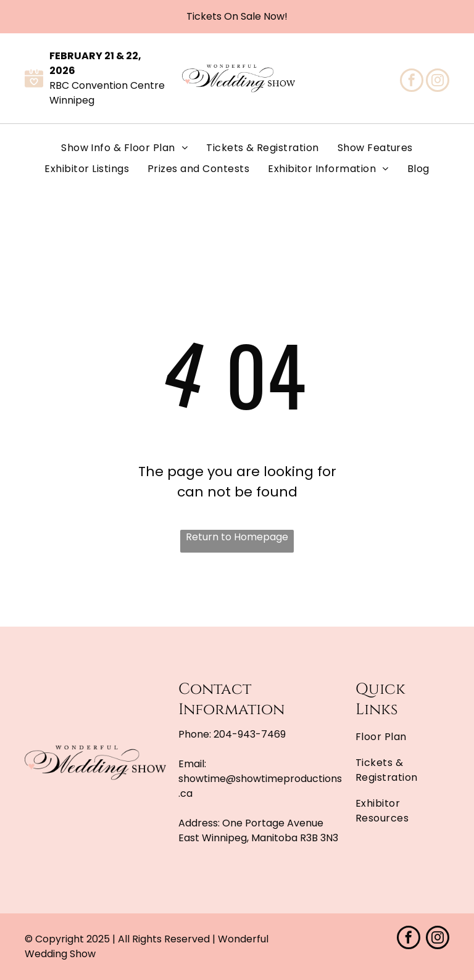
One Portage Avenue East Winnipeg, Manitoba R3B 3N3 (258, 830)
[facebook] (412, 82)
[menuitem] (124, 148)
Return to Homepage (237, 537)
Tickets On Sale (224, 16)
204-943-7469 (250, 734)
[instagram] (438, 82)
